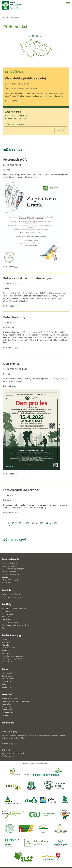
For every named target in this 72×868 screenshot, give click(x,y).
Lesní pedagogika (11, 559)
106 (56, 523)
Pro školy (7, 604)
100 (28, 523)
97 (16, 523)
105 (51, 523)
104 (46, 523)
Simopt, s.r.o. (14, 753)
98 (20, 523)
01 (9, 523)
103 (42, 523)
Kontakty (7, 590)
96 (13, 523)
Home (6, 18)
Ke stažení (7, 694)
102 (37, 523)
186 (10, 525)
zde (18, 101)
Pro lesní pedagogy (12, 635)
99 (23, 523)
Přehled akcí (15, 540)
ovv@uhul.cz (14, 744)
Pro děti (6, 669)
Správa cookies (9, 756)
